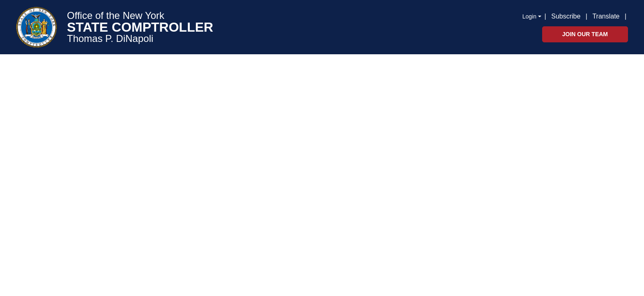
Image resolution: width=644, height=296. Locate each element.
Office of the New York (116, 16)
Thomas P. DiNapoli (110, 39)
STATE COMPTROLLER (140, 27)
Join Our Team (585, 34)
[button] (628, 16)
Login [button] (529, 16)
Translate (606, 16)
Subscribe (566, 16)
